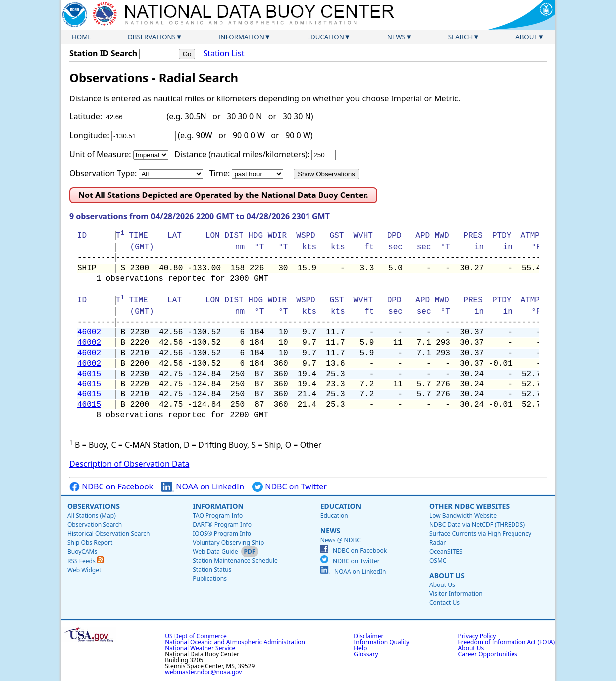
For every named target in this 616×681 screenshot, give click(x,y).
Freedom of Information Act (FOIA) (507, 642)
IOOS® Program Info (222, 534)
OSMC (438, 560)
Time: (220, 173)
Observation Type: (103, 173)
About (527, 37)
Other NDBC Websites (469, 506)
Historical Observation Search (108, 534)
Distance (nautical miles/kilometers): (242, 154)
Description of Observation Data (129, 464)
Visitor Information (456, 594)
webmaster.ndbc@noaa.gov (203, 672)
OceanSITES (446, 551)
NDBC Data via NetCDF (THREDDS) (477, 525)
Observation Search (95, 525)
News (396, 37)
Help (360, 648)
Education (326, 37)
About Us (447, 575)
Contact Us (445, 603)
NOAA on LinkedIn (203, 487)
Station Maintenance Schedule (235, 560)
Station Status (212, 569)
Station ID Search (103, 53)
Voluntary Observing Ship (228, 542)
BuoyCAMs (82, 551)
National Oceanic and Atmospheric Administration (235, 642)
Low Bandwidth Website (463, 516)
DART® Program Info (222, 525)
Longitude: (89, 135)
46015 (89, 374)
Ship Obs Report (90, 542)
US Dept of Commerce (196, 636)
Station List (224, 53)
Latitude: (86, 116)
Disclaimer (368, 636)
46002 (89, 332)
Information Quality (381, 642)
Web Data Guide (215, 551)
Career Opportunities (488, 654)
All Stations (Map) (92, 516)
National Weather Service (200, 648)
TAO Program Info (218, 516)
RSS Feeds (86, 561)
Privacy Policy (477, 636)
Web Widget (84, 570)
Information (241, 37)
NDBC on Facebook (111, 487)
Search (461, 37)
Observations (151, 37)
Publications (210, 578)
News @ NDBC (341, 540)
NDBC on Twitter (290, 487)
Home (82, 37)
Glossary (366, 654)
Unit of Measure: (100, 154)
